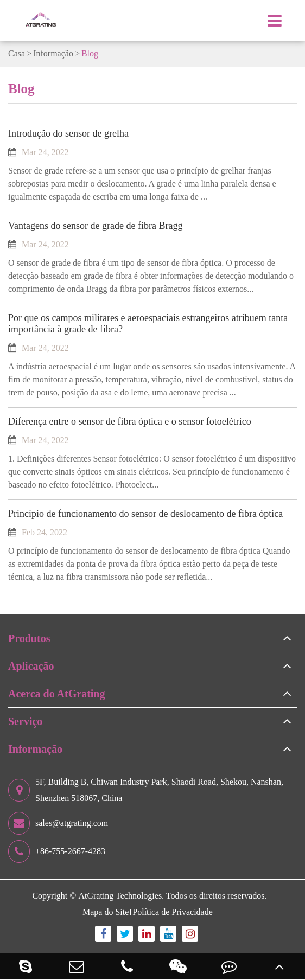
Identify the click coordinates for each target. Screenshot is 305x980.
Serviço (25, 721)
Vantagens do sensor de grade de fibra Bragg (95, 226)
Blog (90, 53)
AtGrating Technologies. (121, 896)
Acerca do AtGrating (57, 694)
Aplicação (31, 666)
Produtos (29, 638)
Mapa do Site (106, 912)
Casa (17, 53)
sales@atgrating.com (58, 823)
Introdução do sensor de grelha (68, 133)
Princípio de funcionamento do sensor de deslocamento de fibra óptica (145, 514)
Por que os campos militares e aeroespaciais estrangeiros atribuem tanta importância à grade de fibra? (148, 324)
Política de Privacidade (173, 912)
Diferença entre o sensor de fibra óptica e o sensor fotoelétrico (130, 421)
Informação (53, 53)
